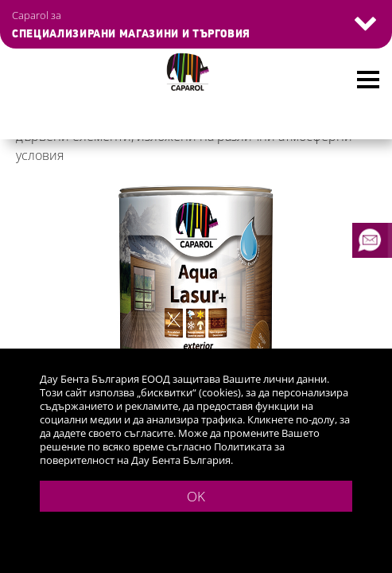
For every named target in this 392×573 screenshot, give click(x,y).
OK (196, 496)
